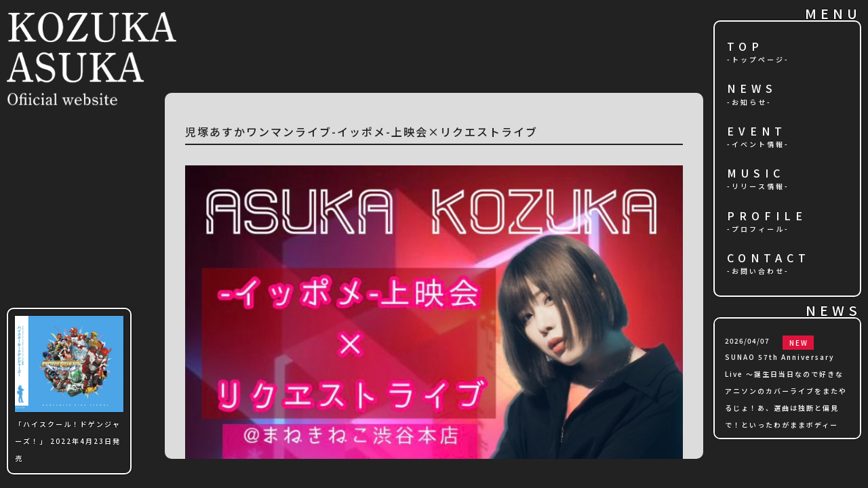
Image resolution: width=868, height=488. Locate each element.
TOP (745, 47)
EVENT (757, 132)
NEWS (752, 89)
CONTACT (769, 259)
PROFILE (767, 217)
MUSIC (756, 174)
